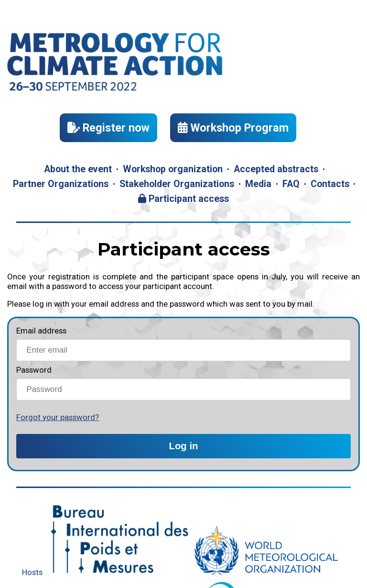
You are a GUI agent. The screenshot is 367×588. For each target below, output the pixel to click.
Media (258, 184)
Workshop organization (173, 169)
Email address (41, 331)
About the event (78, 169)
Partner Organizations (61, 184)
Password (34, 370)
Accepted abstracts (276, 169)
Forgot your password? (58, 417)
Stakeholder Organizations (177, 184)
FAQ (291, 184)
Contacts (330, 184)
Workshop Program (233, 128)
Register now (108, 128)
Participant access (183, 199)
